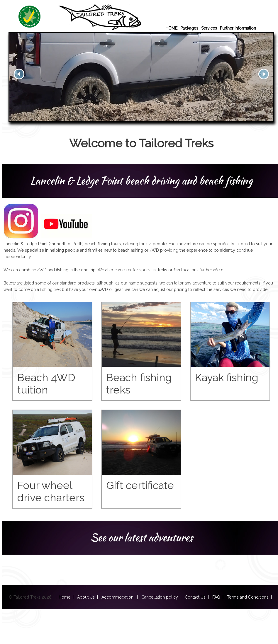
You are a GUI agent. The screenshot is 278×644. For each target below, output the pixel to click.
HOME (171, 28)
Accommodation (118, 597)
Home (65, 597)
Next (264, 74)
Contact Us (195, 597)
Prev (19, 74)
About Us (86, 597)
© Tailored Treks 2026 (34, 597)
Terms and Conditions (248, 597)
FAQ (216, 597)
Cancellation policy (160, 597)
